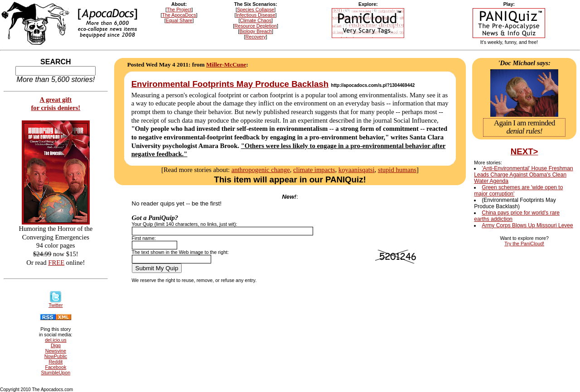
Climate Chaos (256, 20)
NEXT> (524, 151)
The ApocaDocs (179, 15)
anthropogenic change (261, 170)
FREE (56, 263)
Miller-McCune (226, 65)
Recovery (256, 37)
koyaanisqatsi (357, 170)
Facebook (56, 367)
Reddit (56, 362)
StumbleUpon (56, 373)
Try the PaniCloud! (524, 244)
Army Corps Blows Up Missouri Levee (527, 225)
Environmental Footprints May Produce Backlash (230, 84)
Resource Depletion (256, 26)
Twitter (56, 303)
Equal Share (179, 20)
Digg (56, 345)
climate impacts (314, 170)
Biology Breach (256, 31)
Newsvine (56, 351)
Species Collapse (256, 10)
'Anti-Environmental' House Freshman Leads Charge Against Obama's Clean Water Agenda (523, 175)
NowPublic (56, 356)
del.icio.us (56, 340)
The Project (179, 10)
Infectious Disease (256, 15)
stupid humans (397, 170)
